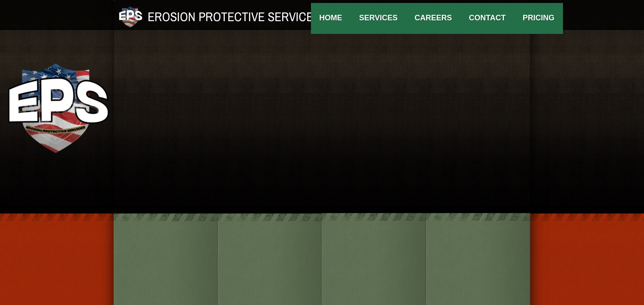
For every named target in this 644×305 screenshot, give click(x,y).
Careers (433, 18)
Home (331, 18)
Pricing (539, 18)
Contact (487, 18)
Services (379, 18)
